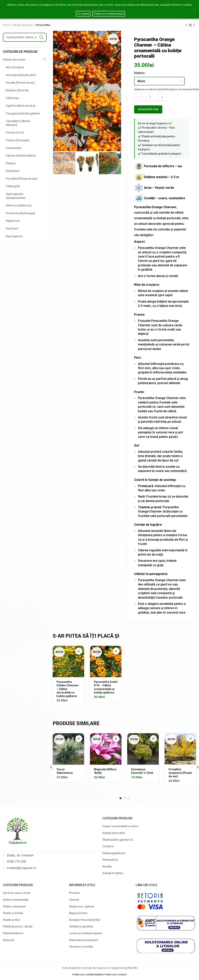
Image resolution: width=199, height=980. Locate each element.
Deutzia (11, 163)
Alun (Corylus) (15, 67)
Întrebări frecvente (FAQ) (85, 920)
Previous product (186, 25)
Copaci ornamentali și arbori (121, 826)
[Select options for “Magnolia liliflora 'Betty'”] (116, 739)
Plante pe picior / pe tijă (18, 926)
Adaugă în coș (148, 109)
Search (41, 37)
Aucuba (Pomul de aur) (20, 83)
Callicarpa (12, 98)
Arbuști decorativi (23, 25)
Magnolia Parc (79, 913)
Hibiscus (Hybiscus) (19, 205)
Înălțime (139, 73)
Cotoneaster (14, 148)
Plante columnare (14, 906)
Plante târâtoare (13, 933)
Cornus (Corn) (15, 132)
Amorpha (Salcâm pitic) (21, 75)
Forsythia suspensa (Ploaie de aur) (180, 773)
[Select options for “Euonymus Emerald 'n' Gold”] (153, 739)
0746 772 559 (16, 862)
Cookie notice (100, 9)
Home (6, 25)
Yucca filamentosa (65, 771)
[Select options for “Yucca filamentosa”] (79, 739)
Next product (194, 25)
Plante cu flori (12, 920)
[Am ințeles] (194, 9)
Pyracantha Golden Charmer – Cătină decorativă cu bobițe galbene (68, 689)
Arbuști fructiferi (113, 873)
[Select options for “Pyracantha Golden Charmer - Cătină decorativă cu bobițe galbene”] (79, 651)
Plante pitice (110, 860)
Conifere (108, 846)
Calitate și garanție (81, 926)
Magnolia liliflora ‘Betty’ (105, 771)
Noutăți (107, 867)
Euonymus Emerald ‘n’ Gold (142, 771)
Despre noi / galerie (82, 906)
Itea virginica (14, 236)
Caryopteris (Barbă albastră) (18, 123)
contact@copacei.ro (21, 868)
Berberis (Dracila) (17, 90)
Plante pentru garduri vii (118, 840)
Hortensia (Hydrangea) (21, 213)
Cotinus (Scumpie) (18, 140)
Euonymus (13, 171)
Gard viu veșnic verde (17, 893)
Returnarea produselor (84, 940)
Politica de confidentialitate (88, 974)
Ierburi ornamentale (16, 900)
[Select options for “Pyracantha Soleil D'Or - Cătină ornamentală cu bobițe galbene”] (116, 651)
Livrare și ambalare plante (86, 933)
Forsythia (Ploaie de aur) (22, 179)
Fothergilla (13, 186)
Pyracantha (43, 25)
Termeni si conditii (81, 947)
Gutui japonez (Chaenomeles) (16, 196)
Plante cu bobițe (13, 913)
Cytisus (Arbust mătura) (21, 156)
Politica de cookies (116, 974)
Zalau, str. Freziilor (20, 855)
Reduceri (9, 940)
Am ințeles (83, 14)
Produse (75, 893)
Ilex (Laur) (12, 229)
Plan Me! (133, 968)
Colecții (74, 900)
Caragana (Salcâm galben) (23, 113)
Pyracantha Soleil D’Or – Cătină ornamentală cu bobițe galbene (106, 687)
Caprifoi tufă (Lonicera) (21, 106)
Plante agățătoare (114, 853)
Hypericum (13, 221)
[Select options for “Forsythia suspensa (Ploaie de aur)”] (191, 739)
